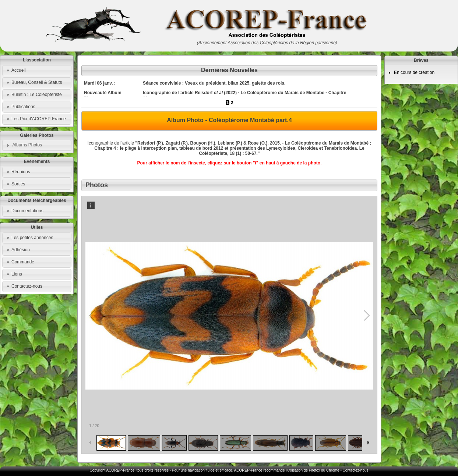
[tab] (37, 145)
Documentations (27, 211)
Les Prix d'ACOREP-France (39, 119)
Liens (17, 274)
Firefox (315, 470)
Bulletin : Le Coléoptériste (37, 95)
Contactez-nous (27, 286)
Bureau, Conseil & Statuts (37, 82)
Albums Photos (27, 145)
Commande (23, 262)
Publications (23, 107)
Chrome (333, 470)
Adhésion (21, 250)
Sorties (18, 184)
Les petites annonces (32, 238)
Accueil (19, 70)
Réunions (21, 172)
